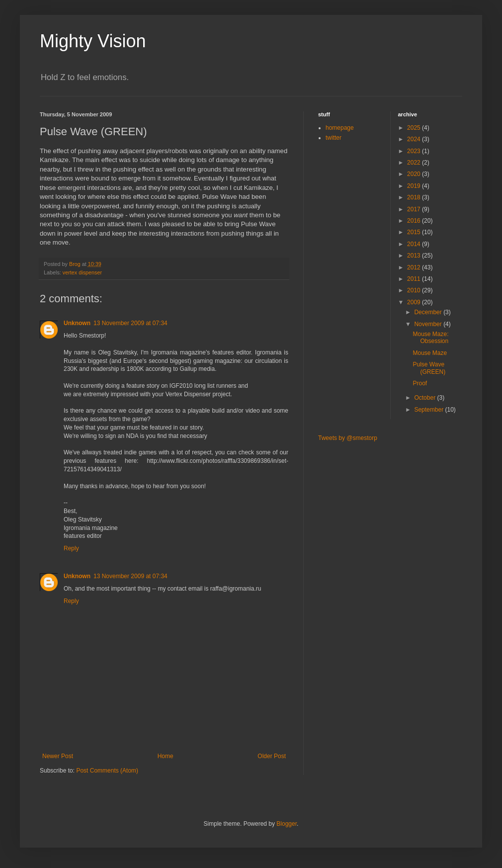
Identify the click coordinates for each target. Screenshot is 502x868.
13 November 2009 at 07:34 (130, 323)
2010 (415, 290)
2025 (415, 128)
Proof (420, 383)
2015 (415, 232)
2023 (415, 151)
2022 (415, 163)
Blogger (287, 824)
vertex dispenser (82, 272)
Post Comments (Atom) (107, 771)
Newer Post (58, 756)
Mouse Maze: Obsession (430, 338)
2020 (415, 174)
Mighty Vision (93, 41)
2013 (415, 256)
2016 (415, 221)
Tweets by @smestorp (348, 438)
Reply (71, 548)
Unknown (77, 323)
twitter (334, 138)
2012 (415, 267)
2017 (415, 209)
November (429, 324)
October (425, 398)
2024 (415, 139)
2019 (415, 186)
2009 (415, 302)
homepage (340, 128)
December (429, 312)
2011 (415, 279)
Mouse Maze (430, 353)
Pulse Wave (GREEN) (429, 368)
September (429, 410)
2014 (415, 244)
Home (166, 756)
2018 (415, 197)
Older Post (272, 756)
